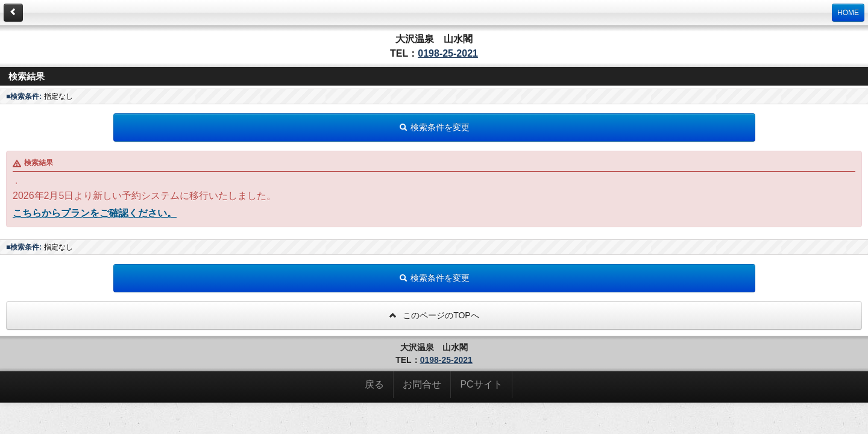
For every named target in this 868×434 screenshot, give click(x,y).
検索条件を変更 (434, 127)
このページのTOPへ (434, 315)
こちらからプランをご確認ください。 (95, 213)
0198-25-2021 (448, 53)
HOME (848, 13)
